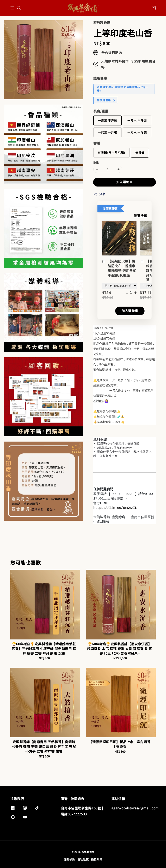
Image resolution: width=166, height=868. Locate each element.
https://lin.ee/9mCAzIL (115, 508)
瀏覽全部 (141, 215)
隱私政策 (83, 859)
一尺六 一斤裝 (137, 132)
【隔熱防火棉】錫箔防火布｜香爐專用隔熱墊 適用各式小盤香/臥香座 (119, 268)
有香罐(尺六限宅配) (111, 153)
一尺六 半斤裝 (137, 120)
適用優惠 (100, 78)
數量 (96, 162)
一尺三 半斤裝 (108, 120)
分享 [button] (99, 194)
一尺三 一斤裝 (108, 132)
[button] (12, 8)
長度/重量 (101, 111)
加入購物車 (124, 182)
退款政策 (97, 859)
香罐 (97, 143)
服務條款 (69, 859)
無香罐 (140, 153)
